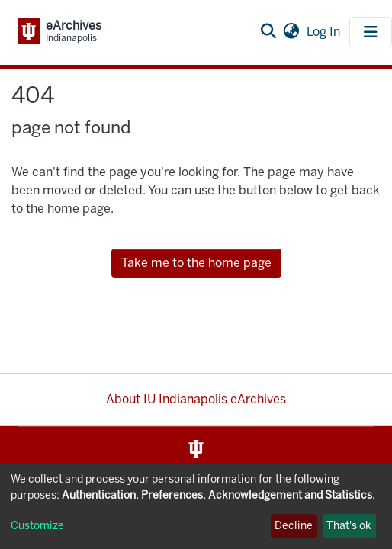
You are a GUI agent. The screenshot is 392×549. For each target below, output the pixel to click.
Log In (325, 32)
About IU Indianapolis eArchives (196, 399)
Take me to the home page (196, 263)
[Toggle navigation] (371, 32)
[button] (291, 32)
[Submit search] (268, 32)
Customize (37, 526)
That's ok (349, 526)
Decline (294, 526)
